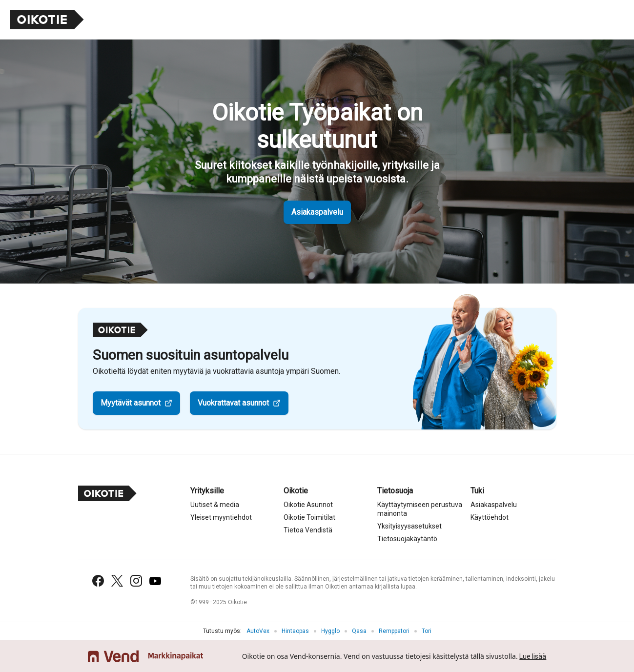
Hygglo (330, 631)
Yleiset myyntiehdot (221, 517)
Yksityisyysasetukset (409, 526)
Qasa (359, 631)
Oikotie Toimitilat (309, 517)
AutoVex (258, 631)
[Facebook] (98, 581)
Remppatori (394, 631)
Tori (427, 631)
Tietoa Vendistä (308, 530)
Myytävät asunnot (131, 403)
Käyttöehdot (490, 517)
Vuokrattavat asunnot (233, 403)
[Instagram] (136, 581)
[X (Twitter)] (117, 581)
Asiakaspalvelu (317, 212)
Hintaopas (295, 631)
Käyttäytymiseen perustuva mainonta (420, 509)
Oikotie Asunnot (308, 505)
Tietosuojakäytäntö (407, 539)
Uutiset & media (215, 505)
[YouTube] (155, 581)
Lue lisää (533, 656)
